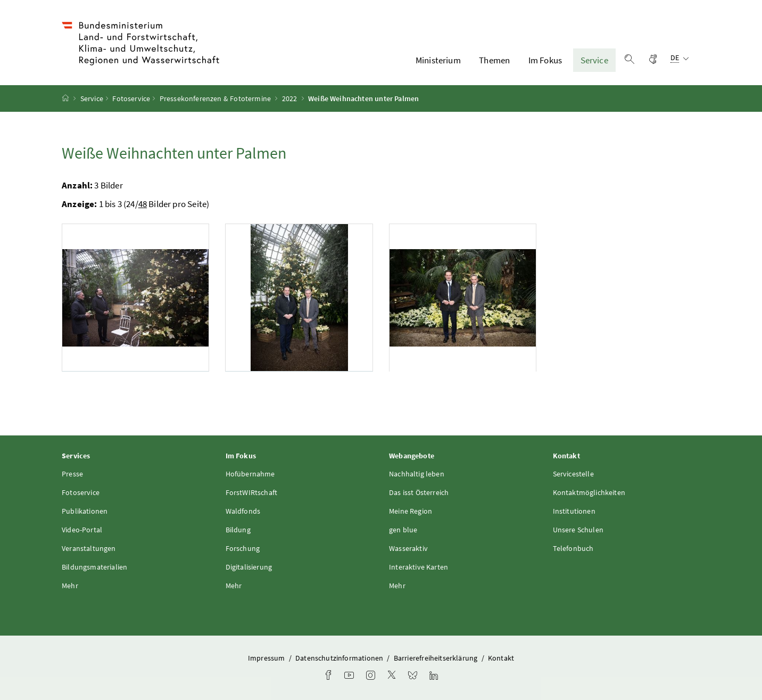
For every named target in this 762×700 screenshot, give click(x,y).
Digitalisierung (249, 567)
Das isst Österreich (419, 492)
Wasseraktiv (408, 548)
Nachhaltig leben (417, 474)
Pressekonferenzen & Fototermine (215, 98)
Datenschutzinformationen (340, 658)
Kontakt (501, 658)
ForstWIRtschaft (252, 492)
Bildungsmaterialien (94, 567)
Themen (494, 60)
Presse (72, 474)
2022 (290, 98)
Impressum (267, 658)
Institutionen (574, 511)
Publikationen (85, 511)
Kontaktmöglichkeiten (589, 492)
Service (594, 60)
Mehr (70, 586)
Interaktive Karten (419, 567)
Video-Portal (82, 530)
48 (143, 204)
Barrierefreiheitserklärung (437, 658)
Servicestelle (573, 474)
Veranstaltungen (89, 548)
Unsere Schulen (578, 530)
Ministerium (438, 60)
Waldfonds (243, 511)
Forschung (243, 548)
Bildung (238, 530)
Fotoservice (131, 98)
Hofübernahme (250, 474)
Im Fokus (545, 60)
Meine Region (411, 511)
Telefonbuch (573, 548)
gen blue (403, 530)
